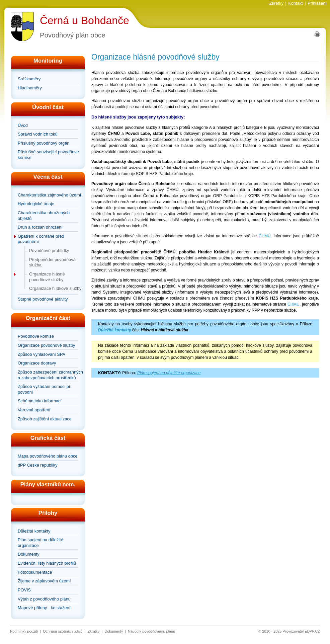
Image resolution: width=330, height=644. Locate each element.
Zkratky (276, 3)
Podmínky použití (24, 631)
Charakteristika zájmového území (49, 195)
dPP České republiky (38, 465)
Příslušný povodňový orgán (44, 143)
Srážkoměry (29, 79)
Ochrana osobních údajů (63, 631)
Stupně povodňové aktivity (43, 299)
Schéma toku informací (40, 401)
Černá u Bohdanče (85, 20)
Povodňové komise (36, 336)
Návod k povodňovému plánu (151, 631)
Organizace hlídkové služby (55, 288)
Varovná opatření (34, 410)
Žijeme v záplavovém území (44, 581)
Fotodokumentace (35, 572)
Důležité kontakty (34, 531)
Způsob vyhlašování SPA (42, 354)
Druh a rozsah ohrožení (40, 227)
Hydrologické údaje (36, 204)
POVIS (24, 590)
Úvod (23, 125)
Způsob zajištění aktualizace (45, 419)
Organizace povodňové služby (46, 345)
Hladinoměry (30, 88)
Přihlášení (317, 3)
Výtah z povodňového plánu (44, 599)
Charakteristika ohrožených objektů (44, 216)
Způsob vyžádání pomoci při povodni (45, 389)
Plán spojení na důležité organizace (40, 543)
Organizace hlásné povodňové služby (47, 277)
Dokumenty (29, 554)
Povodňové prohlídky (49, 251)
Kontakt (295, 3)
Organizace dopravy (37, 363)
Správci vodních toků (38, 134)
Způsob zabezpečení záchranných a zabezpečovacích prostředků (50, 375)
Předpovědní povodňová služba (52, 262)
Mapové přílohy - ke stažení (44, 608)
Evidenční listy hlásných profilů (47, 563)
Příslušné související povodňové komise (48, 155)
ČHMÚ (265, 236)
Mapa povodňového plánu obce (48, 456)
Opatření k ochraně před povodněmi (41, 239)
